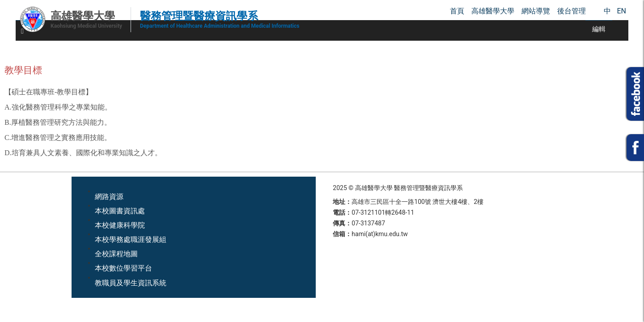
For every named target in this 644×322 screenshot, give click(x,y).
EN (621, 11)
